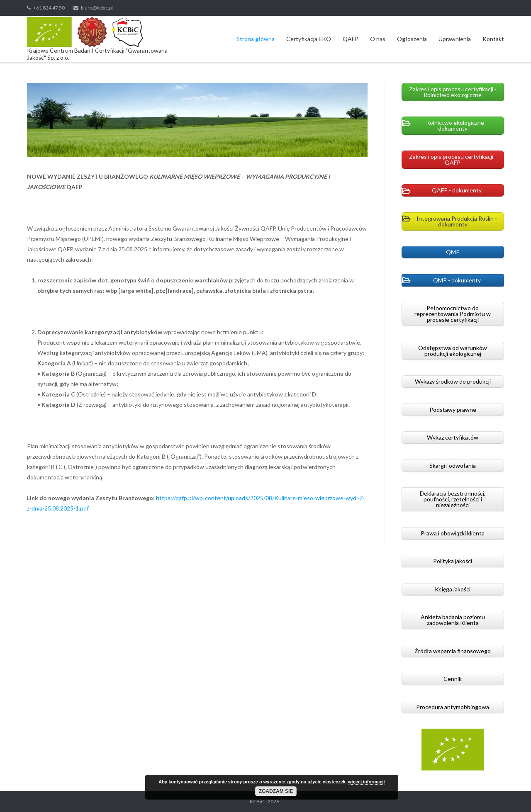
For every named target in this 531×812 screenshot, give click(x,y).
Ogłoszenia (412, 39)
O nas (378, 39)
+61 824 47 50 (49, 8)
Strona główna (256, 39)
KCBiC (257, 801)
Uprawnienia (455, 39)
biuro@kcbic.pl (97, 8)
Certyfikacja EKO (309, 39)
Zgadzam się (276, 791)
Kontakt (493, 39)
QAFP (351, 39)
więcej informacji (367, 782)
